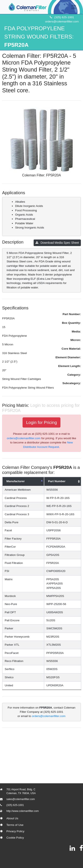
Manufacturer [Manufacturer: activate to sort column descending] (16, 481)
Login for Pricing (42, 422)
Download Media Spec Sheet (57, 243)
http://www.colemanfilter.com (23, 811)
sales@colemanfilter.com (21, 799)
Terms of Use (15, 825)
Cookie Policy (15, 838)
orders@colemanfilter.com (62, 21)
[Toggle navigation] (74, 7)
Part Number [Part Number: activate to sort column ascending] (58, 481)
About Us (12, 818)
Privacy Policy (15, 831)
